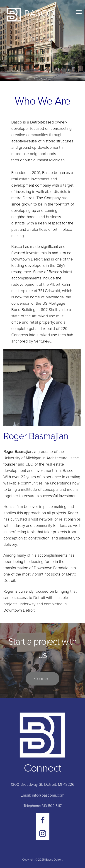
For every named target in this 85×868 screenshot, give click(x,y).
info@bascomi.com (48, 795)
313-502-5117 (52, 806)
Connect (42, 679)
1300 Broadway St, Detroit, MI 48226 (43, 785)
